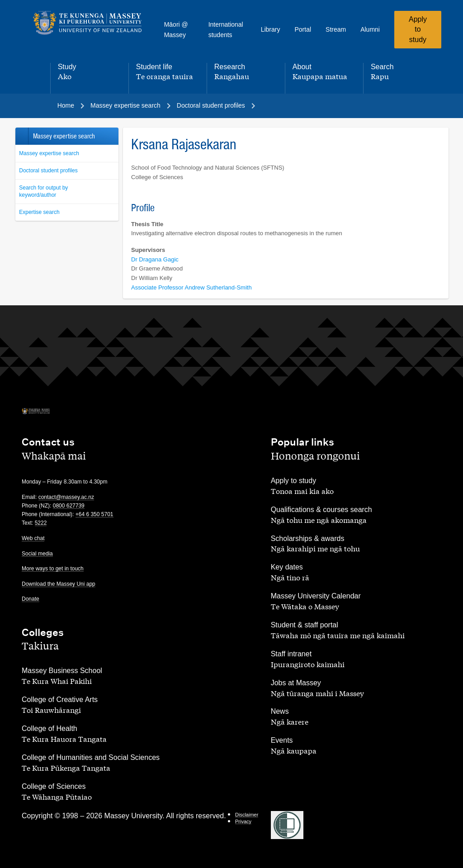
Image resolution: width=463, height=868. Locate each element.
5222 (41, 523)
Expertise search (39, 212)
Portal (303, 29)
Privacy (243, 821)
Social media (37, 554)
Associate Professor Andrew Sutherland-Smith (191, 287)
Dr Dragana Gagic (155, 259)
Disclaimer (247, 815)
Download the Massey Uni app (59, 584)
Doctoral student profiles (48, 171)
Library (271, 29)
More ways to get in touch (53, 569)
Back (21, 136)
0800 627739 (69, 506)
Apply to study (418, 29)
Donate (31, 599)
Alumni (370, 29)
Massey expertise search (49, 153)
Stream (336, 29)
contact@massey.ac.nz (66, 497)
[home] (87, 23)
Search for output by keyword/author (43, 192)
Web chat (33, 538)
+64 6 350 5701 (94, 514)
